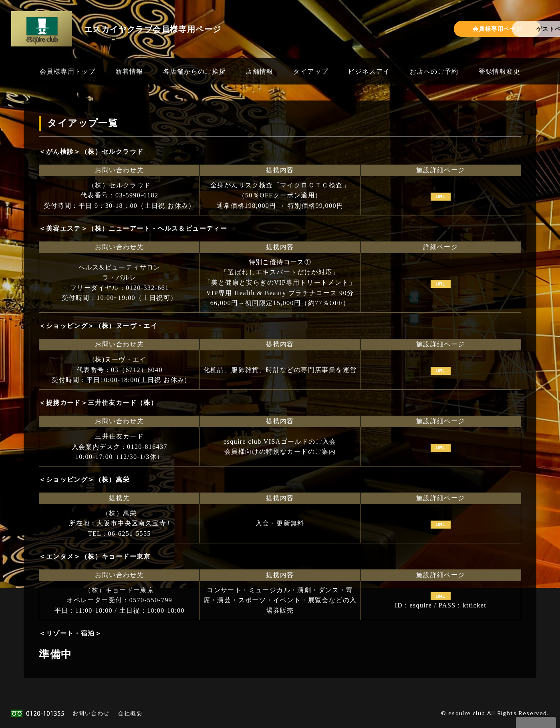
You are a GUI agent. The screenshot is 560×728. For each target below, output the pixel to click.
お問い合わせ (91, 713)
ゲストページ (505, 29)
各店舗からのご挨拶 (194, 71)
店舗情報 (260, 71)
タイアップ (311, 71)
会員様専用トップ (67, 71)
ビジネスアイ (369, 71)
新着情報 (129, 71)
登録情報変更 (500, 71)
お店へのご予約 (434, 71)
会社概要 (130, 713)
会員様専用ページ (408, 29)
